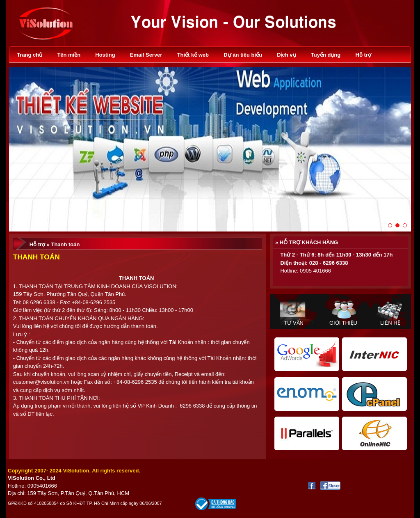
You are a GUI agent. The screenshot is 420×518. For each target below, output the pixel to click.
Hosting (105, 55)
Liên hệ (390, 323)
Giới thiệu (343, 323)
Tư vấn (294, 323)
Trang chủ (30, 55)
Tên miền (69, 55)
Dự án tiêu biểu (243, 55)
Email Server (146, 55)
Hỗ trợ (363, 55)
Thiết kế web (193, 55)
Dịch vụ (286, 55)
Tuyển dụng (326, 55)
